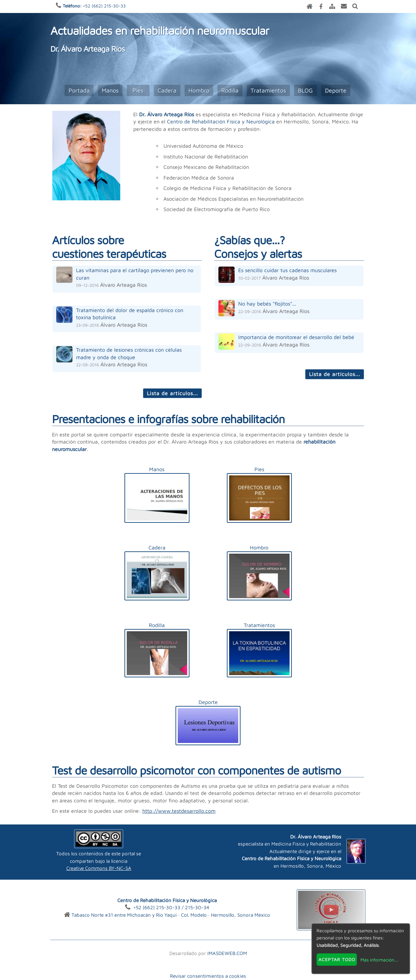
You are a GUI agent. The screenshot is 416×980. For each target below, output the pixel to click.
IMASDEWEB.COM (227, 953)
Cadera (167, 90)
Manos (110, 90)
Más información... (379, 960)
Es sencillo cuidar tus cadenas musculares (287, 270)
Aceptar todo (337, 959)
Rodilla (230, 90)
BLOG (305, 90)
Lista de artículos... (172, 393)
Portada (79, 90)
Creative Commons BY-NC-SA (99, 868)
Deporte (336, 90)
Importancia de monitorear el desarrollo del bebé (296, 337)
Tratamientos (268, 90)
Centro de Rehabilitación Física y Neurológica (221, 121)
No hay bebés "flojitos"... (267, 304)
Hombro (199, 90)
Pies (138, 90)
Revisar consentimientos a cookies (208, 976)
